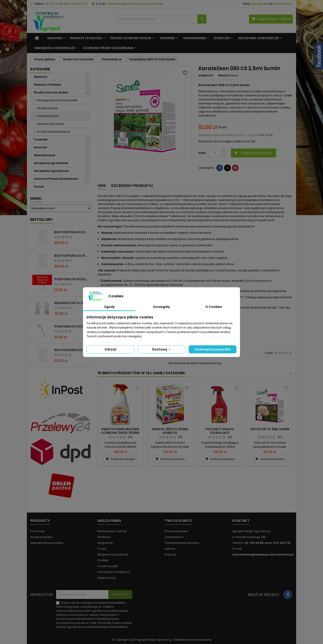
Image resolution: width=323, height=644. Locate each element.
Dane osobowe (176, 531)
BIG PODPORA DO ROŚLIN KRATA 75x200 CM (72, 256)
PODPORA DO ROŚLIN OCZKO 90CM (72, 326)
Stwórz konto (283, 4)
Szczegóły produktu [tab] (132, 186)
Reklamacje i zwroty (112, 531)
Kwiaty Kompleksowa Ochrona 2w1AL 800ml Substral (120, 433)
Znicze (39, 187)
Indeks (204, 76)
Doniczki (222, 38)
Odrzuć (110, 349)
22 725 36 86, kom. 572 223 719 (66, 4)
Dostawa (104, 537)
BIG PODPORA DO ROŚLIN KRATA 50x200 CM (72, 350)
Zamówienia (174, 537)
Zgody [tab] (109, 307)
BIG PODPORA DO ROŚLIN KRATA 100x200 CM (72, 232)
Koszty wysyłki (108, 566)
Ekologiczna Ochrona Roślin (58, 100)
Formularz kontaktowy (114, 572)
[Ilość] (215, 153)
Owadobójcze (48, 116)
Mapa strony (107, 578)
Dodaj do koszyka (253, 153)
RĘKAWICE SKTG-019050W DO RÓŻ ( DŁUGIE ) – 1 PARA (72, 303)
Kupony (170, 554)
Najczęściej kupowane (47, 543)
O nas (102, 549)
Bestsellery (41, 219)
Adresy (170, 549)
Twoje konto (178, 521)
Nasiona (55, 38)
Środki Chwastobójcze (54, 132)
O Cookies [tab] (214, 307)
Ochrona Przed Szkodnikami (108, 48)
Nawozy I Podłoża (86, 38)
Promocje (37, 531)
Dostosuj (162, 349)
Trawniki (167, 38)
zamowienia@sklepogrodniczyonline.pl (135, 4)
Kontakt (103, 560)
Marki (36, 198)
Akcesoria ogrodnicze (258, 38)
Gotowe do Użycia (50, 124)
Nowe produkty (41, 537)
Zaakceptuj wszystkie (213, 349)
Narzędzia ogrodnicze (55, 48)
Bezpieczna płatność (113, 554)
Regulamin (105, 543)
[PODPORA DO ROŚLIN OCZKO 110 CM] (42, 280)
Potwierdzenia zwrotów (182, 543)
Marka (223, 76)
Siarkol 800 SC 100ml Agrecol (170, 431)
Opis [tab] (102, 186)
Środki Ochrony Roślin (131, 38)
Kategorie (40, 69)
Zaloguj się (259, 4)
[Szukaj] (161, 19)
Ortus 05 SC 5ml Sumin (270, 429)
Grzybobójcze (48, 108)
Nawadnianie (194, 38)
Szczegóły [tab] (161, 307)
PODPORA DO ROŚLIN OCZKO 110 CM (72, 279)
